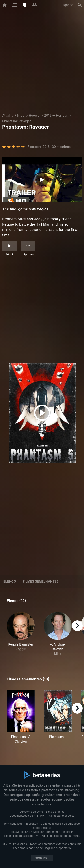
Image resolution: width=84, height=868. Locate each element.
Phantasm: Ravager (17, 121)
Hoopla (34, 115)
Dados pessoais (42, 828)
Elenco (10, 581)
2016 (48, 115)
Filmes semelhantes (41, 581)
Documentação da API (24, 816)
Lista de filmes (55, 812)
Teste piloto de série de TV (21, 836)
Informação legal (13, 824)
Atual (6, 115)
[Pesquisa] (80, 5)
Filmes (19, 115)
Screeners (52, 832)
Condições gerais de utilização (60, 824)
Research (68, 832)
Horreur (62, 115)
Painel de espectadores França (61, 836)
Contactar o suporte (62, 816)
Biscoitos (32, 824)
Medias (38, 832)
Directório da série (31, 812)
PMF (43, 816)
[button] (21, 634)
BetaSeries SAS (20, 832)
